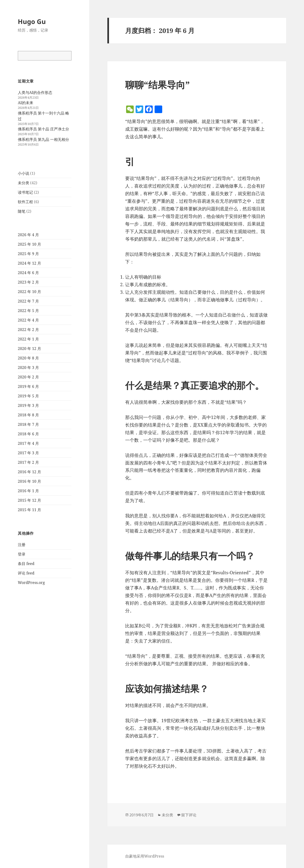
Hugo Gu (32, 21)
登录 (22, 554)
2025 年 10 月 (29, 244)
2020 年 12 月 (29, 349)
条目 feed (26, 564)
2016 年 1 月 (28, 491)
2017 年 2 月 (28, 462)
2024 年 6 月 (28, 273)
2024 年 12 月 (29, 263)
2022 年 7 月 (28, 301)
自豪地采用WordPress (145, 856)
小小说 (24, 173)
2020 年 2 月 (28, 377)
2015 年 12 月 (29, 500)
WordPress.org (31, 583)
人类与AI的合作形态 (35, 92)
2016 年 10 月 (29, 481)
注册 (22, 545)
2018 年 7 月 (28, 424)
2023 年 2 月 (28, 282)
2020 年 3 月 (28, 367)
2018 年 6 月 (28, 434)
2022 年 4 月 (28, 320)
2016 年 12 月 (29, 472)
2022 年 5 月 (28, 311)
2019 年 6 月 (28, 386)
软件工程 (25, 202)
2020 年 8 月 (28, 358)
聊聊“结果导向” (157, 85)
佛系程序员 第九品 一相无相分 (43, 139)
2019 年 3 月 (28, 405)
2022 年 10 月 (29, 292)
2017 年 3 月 (28, 453)
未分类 (24, 183)
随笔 (22, 211)
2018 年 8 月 (28, 415)
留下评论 (189, 815)
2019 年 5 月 (28, 396)
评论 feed (26, 573)
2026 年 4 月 (28, 235)
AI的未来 (26, 103)
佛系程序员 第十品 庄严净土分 (43, 129)
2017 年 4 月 (28, 443)
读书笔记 (25, 192)
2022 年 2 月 (28, 330)
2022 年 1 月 (28, 339)
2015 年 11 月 (29, 510)
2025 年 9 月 (28, 254)
